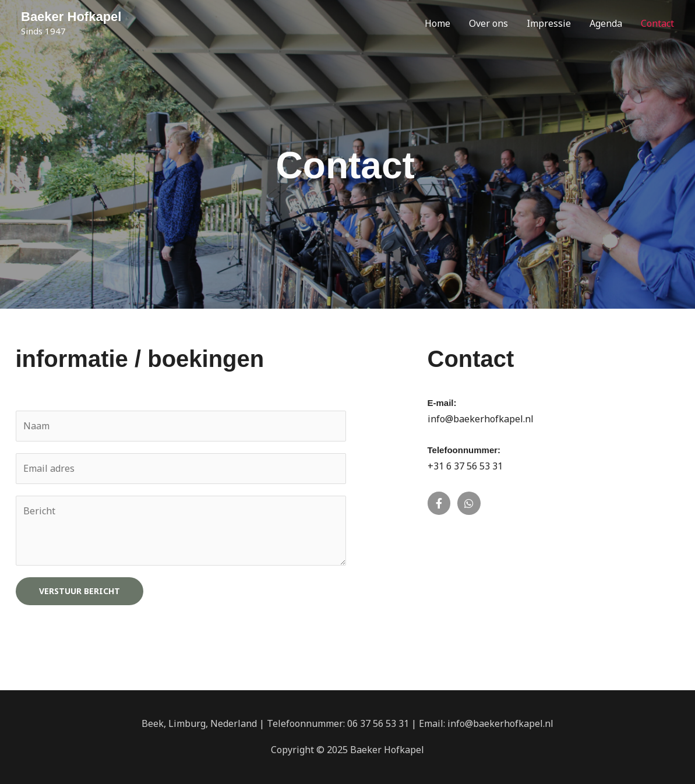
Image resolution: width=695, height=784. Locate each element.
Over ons (488, 23)
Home (438, 23)
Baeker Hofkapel (71, 17)
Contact (657, 23)
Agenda (606, 23)
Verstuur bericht (80, 591)
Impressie (549, 23)
